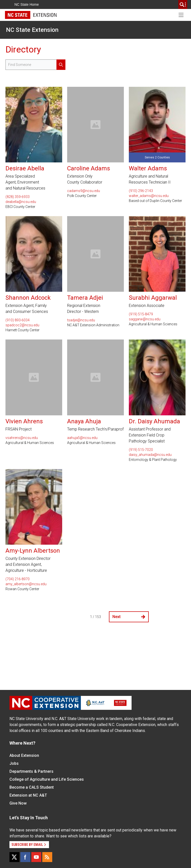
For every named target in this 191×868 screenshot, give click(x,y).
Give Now (18, 803)
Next (129, 617)
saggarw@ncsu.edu (145, 319)
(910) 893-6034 (18, 320)
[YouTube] (36, 857)
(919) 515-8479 (141, 314)
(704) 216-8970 (18, 579)
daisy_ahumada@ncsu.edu (150, 455)
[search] (183, 4)
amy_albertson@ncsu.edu (26, 584)
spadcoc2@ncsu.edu (22, 325)
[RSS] (47, 857)
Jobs (14, 763)
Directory (23, 49)
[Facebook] (25, 857)
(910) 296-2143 (141, 191)
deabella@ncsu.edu (21, 202)
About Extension (24, 755)
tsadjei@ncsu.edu (81, 320)
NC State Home (27, 4)
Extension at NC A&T (28, 795)
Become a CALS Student (32, 787)
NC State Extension (32, 30)
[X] (14, 857)
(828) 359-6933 (18, 197)
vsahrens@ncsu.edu (22, 438)
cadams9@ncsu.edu (84, 191)
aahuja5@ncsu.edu (82, 438)
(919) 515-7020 (141, 450)
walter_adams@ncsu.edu (149, 196)
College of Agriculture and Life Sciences (47, 779)
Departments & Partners (31, 771)
